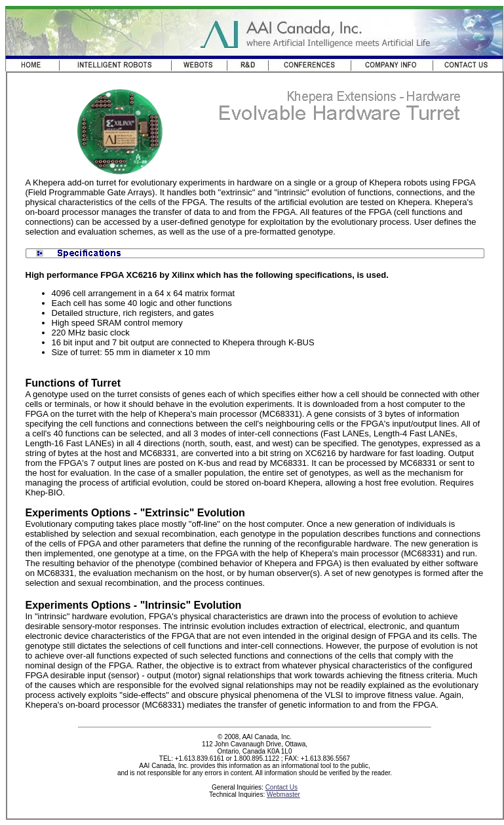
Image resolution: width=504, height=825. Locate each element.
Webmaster (283, 795)
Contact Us (281, 787)
